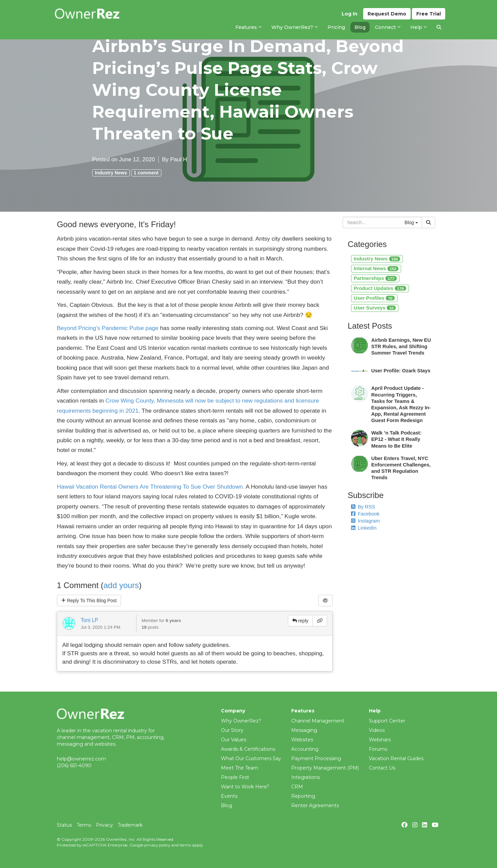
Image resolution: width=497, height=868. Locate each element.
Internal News (376, 268)
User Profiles (374, 298)
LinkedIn (364, 528)
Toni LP (89, 620)
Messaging (304, 730)
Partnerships (375, 278)
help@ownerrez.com (81, 759)
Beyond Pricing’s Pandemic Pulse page (108, 328)
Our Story (232, 730)
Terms (84, 825)
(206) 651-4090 (74, 766)
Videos (377, 730)
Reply (89, 601)
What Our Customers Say (251, 758)
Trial (429, 14)
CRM (297, 787)
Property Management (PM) (325, 768)
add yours (121, 585)
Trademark (130, 825)
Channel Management (318, 721)
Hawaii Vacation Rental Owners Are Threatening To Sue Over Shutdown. (151, 487)
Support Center (387, 721)
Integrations (305, 777)
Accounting (305, 749)
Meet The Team (240, 768)
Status (64, 825)
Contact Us (382, 768)
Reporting (303, 796)
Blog (226, 805)
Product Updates (380, 288)
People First (235, 777)
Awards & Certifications (248, 749)
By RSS (363, 507)
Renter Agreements (315, 805)
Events (229, 796)
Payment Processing (316, 758)
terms (185, 845)
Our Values (234, 740)
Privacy (104, 825)
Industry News (111, 173)
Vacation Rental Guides (396, 758)
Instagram (365, 521)
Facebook (365, 514)
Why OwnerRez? (241, 721)
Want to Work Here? (245, 787)
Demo (387, 14)
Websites (302, 740)
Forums (378, 749)
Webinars (380, 740)
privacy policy (157, 845)
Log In (350, 14)
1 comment (146, 173)
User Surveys (375, 308)
